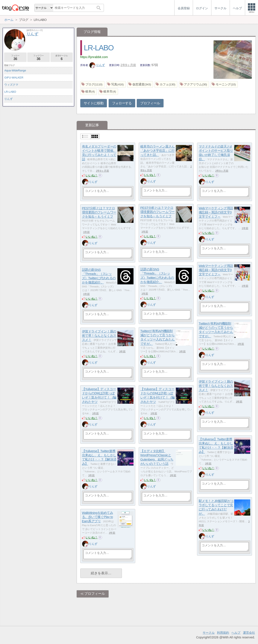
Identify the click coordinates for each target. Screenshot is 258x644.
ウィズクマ (11, 85)
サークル (209, 633)
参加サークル (62, 58)
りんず (97, 65)
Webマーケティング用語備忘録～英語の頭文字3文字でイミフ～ (216, 212)
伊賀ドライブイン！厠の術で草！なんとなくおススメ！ (99, 336)
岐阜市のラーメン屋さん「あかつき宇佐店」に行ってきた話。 (158, 151)
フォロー (15, 58)
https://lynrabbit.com (94, 57)
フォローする (122, 103)
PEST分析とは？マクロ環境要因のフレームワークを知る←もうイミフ (158, 212)
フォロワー (39, 58)
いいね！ (92, 175)
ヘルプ (236, 633)
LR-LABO (99, 48)
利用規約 (223, 633)
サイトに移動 (94, 103)
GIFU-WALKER (14, 78)
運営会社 (249, 633)
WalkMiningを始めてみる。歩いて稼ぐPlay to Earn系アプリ (98, 517)
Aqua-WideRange (15, 70)
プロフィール (150, 103)
